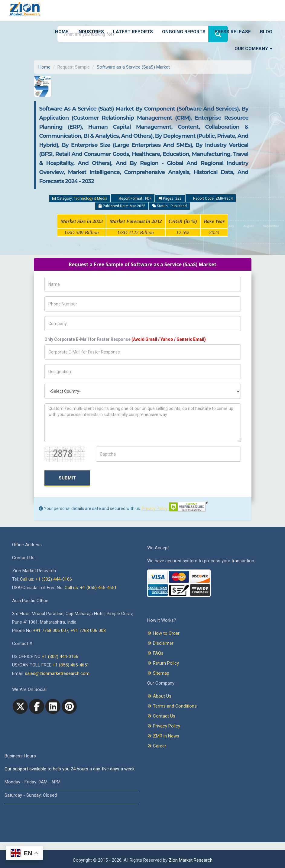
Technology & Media (91, 198)
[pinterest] (69, 706)
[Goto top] (3, 846)
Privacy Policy (155, 508)
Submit (67, 478)
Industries (91, 32)
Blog (266, 32)
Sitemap (158, 673)
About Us (159, 696)
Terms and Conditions (172, 706)
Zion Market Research (191, 860)
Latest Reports (133, 32)
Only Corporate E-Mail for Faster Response (125, 339)
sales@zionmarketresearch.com (57, 673)
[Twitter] (20, 706)
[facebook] (37, 706)
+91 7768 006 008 (88, 631)
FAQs (155, 653)
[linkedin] (53, 706)
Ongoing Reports (184, 32)
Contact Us (161, 716)
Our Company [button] (253, 49)
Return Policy (163, 663)
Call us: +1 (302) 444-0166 (46, 579)
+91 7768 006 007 (51, 631)
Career (157, 746)
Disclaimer (160, 643)
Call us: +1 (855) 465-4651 (91, 588)
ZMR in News (163, 736)
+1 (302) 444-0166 (60, 657)
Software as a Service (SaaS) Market (133, 67)
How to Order (163, 633)
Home (62, 32)
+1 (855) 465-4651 (71, 665)
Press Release (233, 32)
